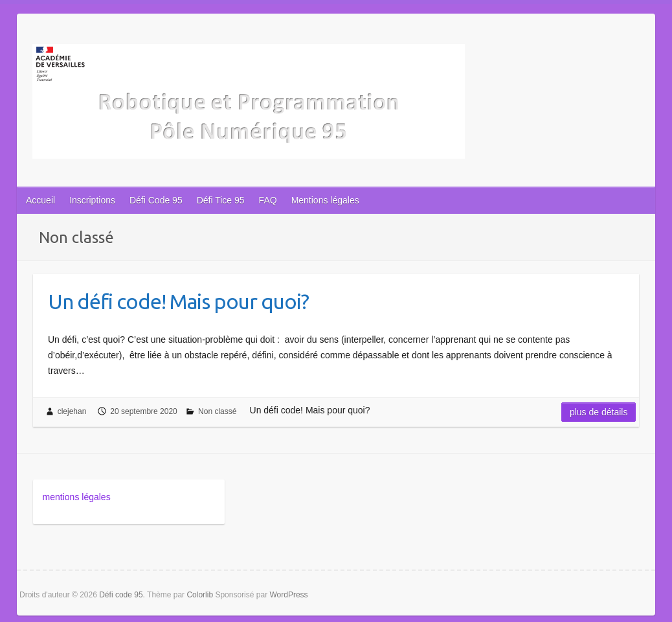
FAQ (268, 200)
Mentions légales (325, 200)
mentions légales (77, 497)
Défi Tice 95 (221, 200)
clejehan (72, 411)
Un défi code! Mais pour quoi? (178, 301)
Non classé (217, 411)
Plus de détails (599, 412)
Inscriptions (92, 200)
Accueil (40, 200)
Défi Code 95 (156, 200)
